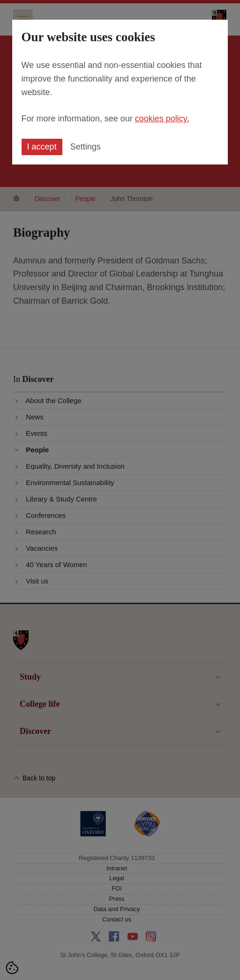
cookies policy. (162, 119)
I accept (42, 147)
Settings (86, 147)
